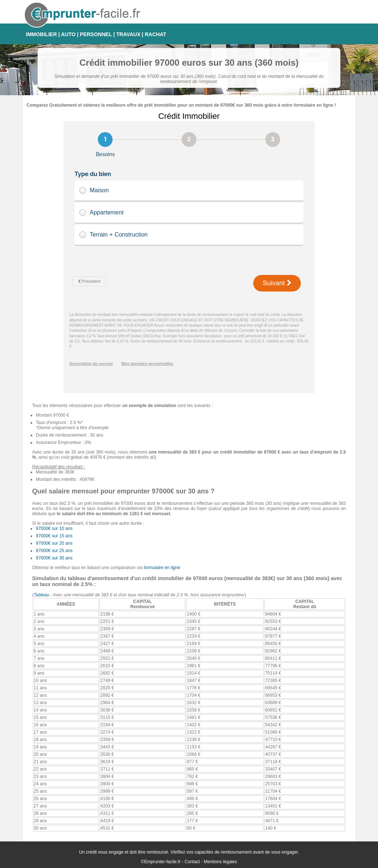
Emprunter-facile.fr (163, 862)
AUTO (68, 34)
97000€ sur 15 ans (54, 536)
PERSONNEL (96, 34)
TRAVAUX (128, 34)
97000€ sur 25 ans (54, 551)
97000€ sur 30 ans (54, 558)
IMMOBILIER (41, 34)
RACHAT (155, 34)
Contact (192, 862)
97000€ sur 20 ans (54, 543)
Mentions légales (220, 862)
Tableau (41, 595)
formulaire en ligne (162, 568)
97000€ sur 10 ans (54, 528)
